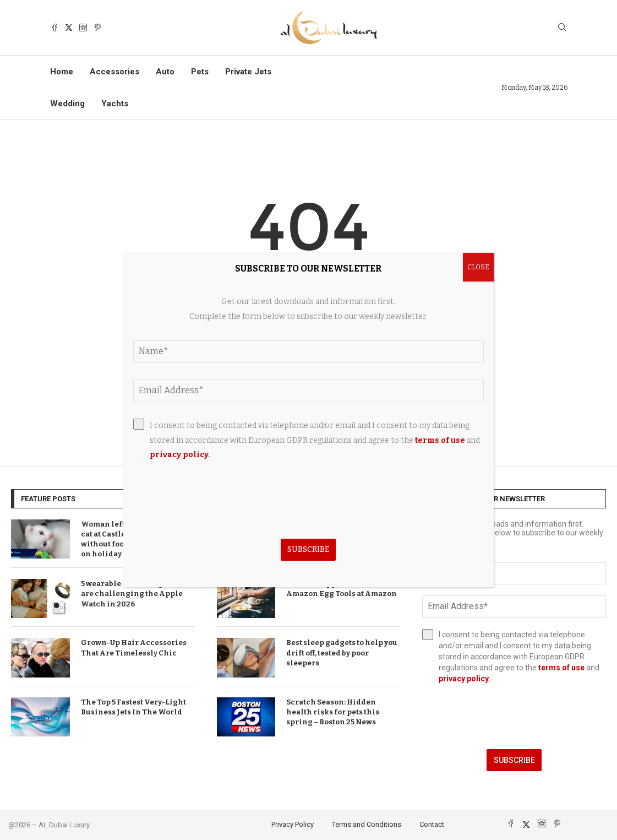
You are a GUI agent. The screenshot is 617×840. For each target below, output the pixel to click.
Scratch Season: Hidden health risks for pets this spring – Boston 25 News (333, 712)
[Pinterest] (97, 28)
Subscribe (514, 760)
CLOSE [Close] (478, 267)
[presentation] (514, 717)
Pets (200, 72)
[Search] (562, 28)
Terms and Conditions (367, 824)
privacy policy (463, 679)
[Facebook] (54, 28)
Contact (432, 824)
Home (62, 72)
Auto (165, 72)
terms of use (561, 668)
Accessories (114, 72)
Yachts (115, 104)
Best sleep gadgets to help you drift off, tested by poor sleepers (342, 652)
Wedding (67, 104)
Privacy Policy (293, 824)
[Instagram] (83, 28)
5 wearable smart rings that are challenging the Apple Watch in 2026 (132, 594)
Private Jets (248, 72)
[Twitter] (69, 28)
